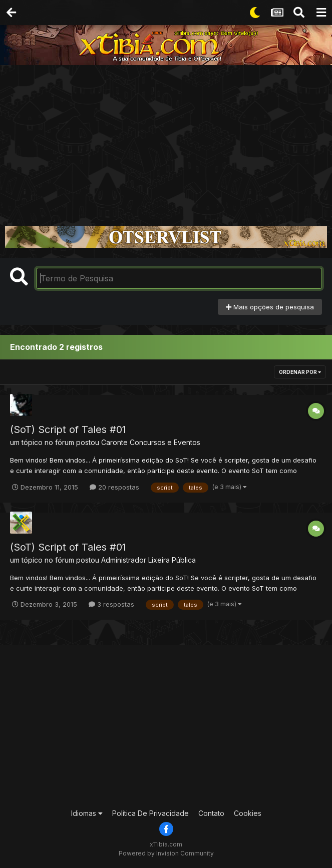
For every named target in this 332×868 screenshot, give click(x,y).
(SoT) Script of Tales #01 (68, 429)
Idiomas (87, 813)
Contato (211, 813)
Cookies (248, 813)
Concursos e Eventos (165, 442)
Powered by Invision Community (166, 853)
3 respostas (111, 604)
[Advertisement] (166, 140)
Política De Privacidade (150, 813)
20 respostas (114, 487)
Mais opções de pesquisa (270, 307)
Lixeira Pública (172, 560)
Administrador (124, 560)
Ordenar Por (300, 372)
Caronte (114, 442)
